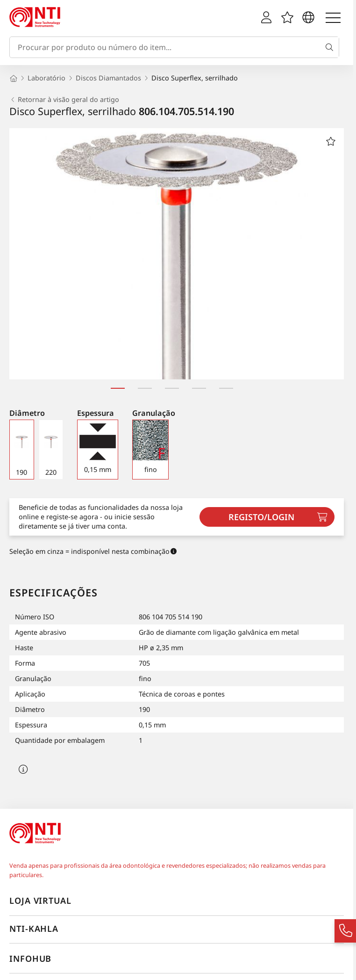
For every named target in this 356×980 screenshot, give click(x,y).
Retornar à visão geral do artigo (64, 100)
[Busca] (331, 47)
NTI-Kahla (34, 929)
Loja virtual (40, 900)
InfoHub (30, 958)
